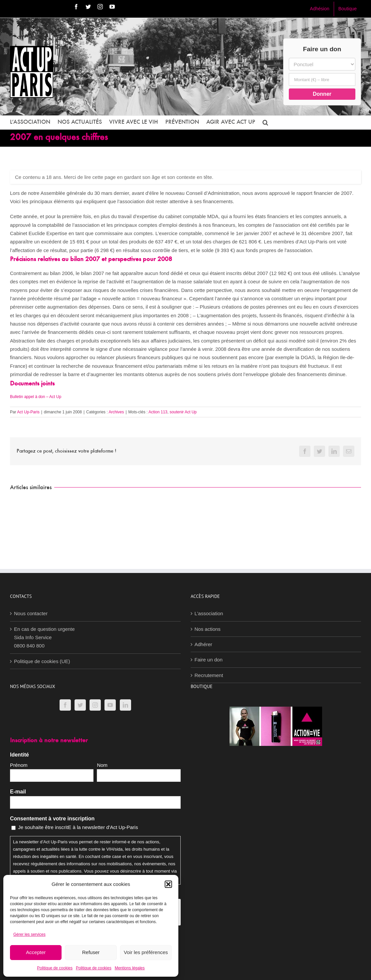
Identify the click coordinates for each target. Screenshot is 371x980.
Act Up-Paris (28, 412)
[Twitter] (80, 705)
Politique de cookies (55, 968)
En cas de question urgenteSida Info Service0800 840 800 (44, 637)
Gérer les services (29, 934)
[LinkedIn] (125, 705)
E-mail (18, 792)
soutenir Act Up (183, 412)
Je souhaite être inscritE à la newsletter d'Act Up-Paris (78, 827)
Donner (322, 94)
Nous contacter (31, 613)
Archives (116, 412)
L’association (209, 613)
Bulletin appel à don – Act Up (36, 397)
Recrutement (209, 675)
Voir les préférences (146, 952)
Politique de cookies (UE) (42, 661)
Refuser (91, 952)
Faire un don (209, 660)
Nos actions (208, 629)
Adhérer (203, 644)
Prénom (19, 765)
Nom (102, 765)
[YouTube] (110, 705)
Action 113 (158, 412)
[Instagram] (95, 705)
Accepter (36, 952)
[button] (168, 884)
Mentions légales (130, 968)
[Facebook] (65, 705)
